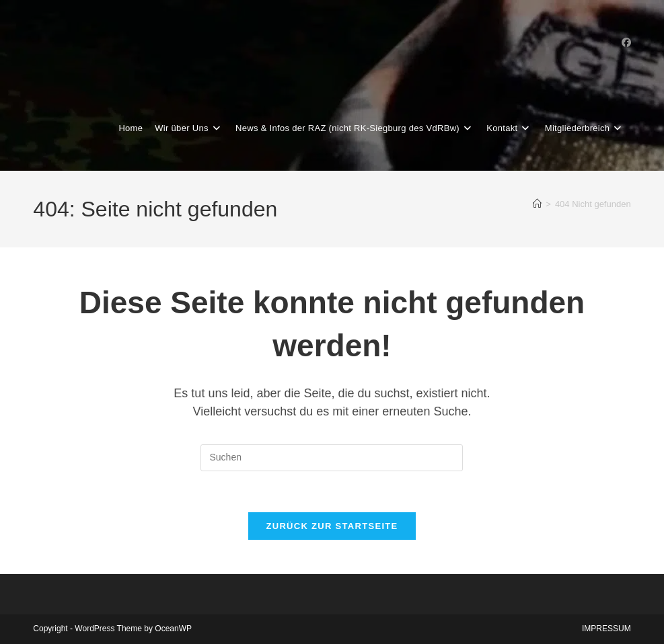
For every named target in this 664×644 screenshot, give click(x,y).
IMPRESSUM (606, 629)
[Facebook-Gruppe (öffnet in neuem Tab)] (626, 42)
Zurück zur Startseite (332, 526)
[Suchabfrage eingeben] (332, 458)
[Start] (537, 204)
